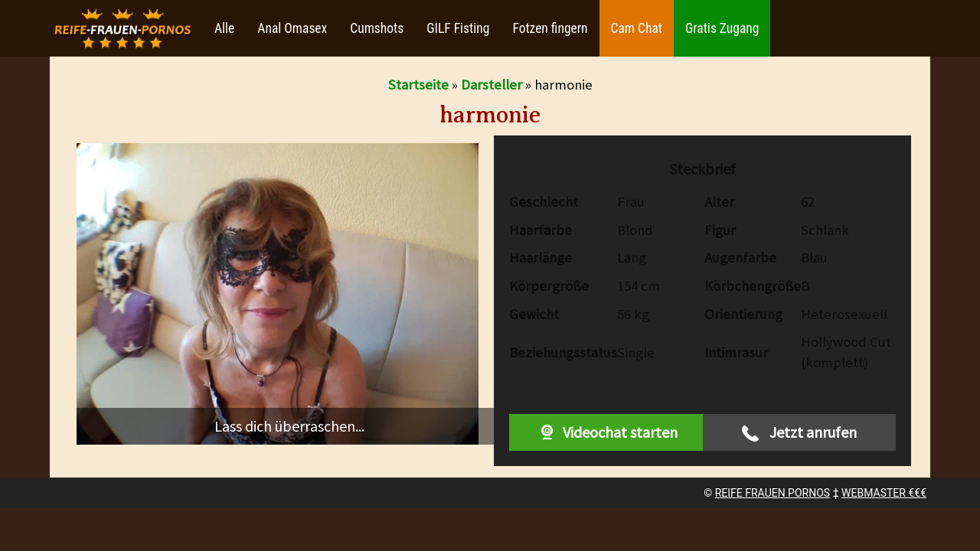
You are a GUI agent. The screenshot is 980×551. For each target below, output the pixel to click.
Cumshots (377, 28)
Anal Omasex (292, 28)
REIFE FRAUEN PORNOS (773, 493)
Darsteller (492, 85)
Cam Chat (637, 28)
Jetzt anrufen (799, 432)
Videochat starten (606, 432)
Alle (224, 28)
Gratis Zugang (722, 28)
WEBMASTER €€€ (884, 493)
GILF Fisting (458, 28)
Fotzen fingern (550, 28)
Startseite (418, 85)
